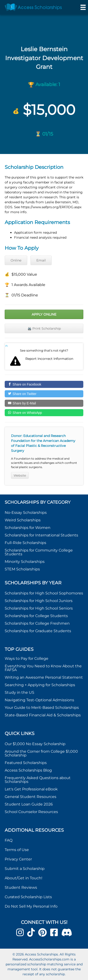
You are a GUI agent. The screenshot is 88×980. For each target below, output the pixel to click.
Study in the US (19, 692)
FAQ (9, 840)
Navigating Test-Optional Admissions (39, 700)
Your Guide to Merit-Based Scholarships (42, 708)
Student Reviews (21, 887)
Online (16, 260)
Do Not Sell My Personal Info (31, 906)
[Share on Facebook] (44, 384)
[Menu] (83, 7)
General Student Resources (31, 797)
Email (41, 260)
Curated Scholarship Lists (28, 897)
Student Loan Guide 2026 (29, 804)
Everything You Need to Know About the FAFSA (43, 668)
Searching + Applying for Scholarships (40, 685)
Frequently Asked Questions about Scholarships (38, 780)
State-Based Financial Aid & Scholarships (43, 715)
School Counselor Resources (31, 812)
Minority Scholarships (25, 562)
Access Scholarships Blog (28, 770)
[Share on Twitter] (44, 394)
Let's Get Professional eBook (31, 789)
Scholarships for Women (28, 528)
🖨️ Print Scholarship (44, 328)
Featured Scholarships (26, 763)
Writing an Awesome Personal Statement (44, 677)
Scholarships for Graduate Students (38, 631)
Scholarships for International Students (41, 535)
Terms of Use (17, 850)
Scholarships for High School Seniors (39, 608)
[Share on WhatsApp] (44, 413)
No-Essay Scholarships (26, 513)
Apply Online (44, 314)
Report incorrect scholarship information (6, 346)
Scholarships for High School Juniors (39, 601)
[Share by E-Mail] (44, 403)
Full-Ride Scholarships (25, 543)
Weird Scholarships (23, 520)
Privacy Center (18, 859)
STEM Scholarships (22, 569)
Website (20, 475)
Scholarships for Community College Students (39, 552)
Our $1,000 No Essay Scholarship (35, 744)
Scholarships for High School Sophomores (44, 593)
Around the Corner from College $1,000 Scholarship (41, 753)
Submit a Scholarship (25, 869)
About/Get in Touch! (23, 878)
